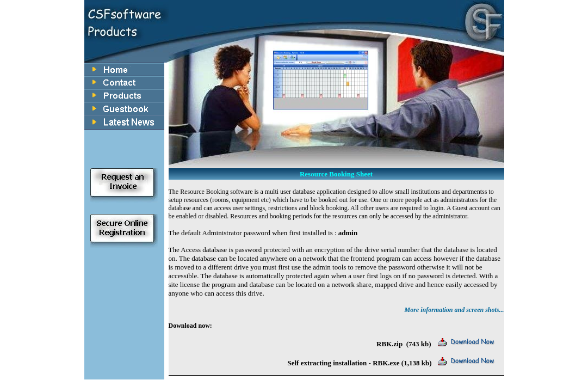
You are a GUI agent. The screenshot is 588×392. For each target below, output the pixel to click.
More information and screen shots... (454, 310)
